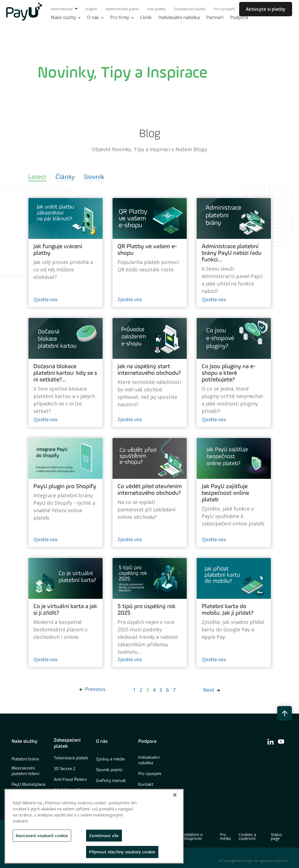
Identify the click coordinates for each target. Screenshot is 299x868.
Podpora (147, 741)
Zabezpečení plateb (67, 743)
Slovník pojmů (109, 770)
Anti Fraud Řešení (70, 780)
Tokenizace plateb (71, 758)
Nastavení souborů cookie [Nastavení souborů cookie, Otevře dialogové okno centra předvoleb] (42, 835)
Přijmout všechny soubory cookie (122, 852)
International (64, 9)
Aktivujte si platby (266, 9)
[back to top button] (285, 713)
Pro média (225, 837)
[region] (94, 826)
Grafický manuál (111, 781)
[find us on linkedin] (271, 741)
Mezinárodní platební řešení (25, 771)
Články (65, 177)
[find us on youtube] (281, 741)
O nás (102, 741)
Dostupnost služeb (190, 9)
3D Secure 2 (65, 769)
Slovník (94, 177)
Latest (37, 177)
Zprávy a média (110, 759)
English (91, 9)
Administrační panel (122, 9)
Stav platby (156, 9)
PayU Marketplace (28, 785)
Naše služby (25, 741)
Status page (277, 837)
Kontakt (146, 785)
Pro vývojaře (224, 9)
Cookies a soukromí (247, 837)
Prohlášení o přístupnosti (192, 837)
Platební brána (25, 759)
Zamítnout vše (104, 835)
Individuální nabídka (149, 760)
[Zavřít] (175, 795)
